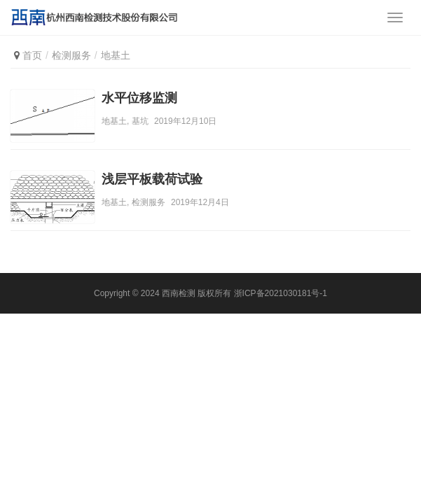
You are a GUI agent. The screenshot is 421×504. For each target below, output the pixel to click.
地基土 (114, 121)
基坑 (140, 121)
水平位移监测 (139, 98)
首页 (32, 55)
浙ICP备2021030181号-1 (281, 293)
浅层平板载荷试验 (152, 179)
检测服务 (149, 202)
